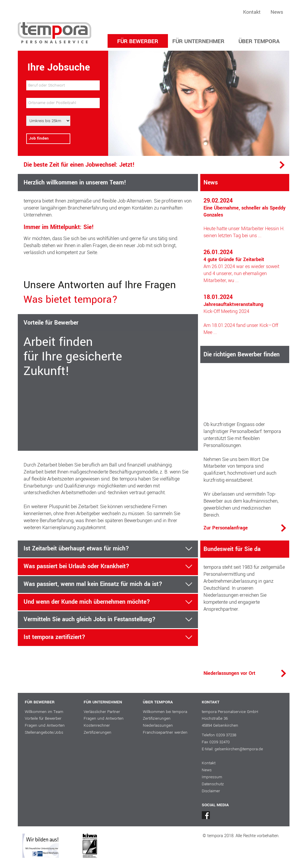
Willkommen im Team (44, 712)
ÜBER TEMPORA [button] (259, 41)
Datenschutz (213, 784)
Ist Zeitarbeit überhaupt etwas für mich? (76, 549)
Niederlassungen (158, 725)
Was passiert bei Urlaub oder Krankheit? (77, 567)
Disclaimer (211, 791)
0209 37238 (226, 735)
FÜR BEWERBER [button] (138, 41)
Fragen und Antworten (45, 725)
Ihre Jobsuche (59, 67)
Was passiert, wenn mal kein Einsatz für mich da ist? (93, 584)
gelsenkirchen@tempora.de (239, 749)
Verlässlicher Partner (102, 712)
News (277, 12)
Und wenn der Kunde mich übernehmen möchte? (87, 602)
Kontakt (252, 12)
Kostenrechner (97, 725)
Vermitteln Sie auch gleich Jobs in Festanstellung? (90, 620)
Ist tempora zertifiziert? (55, 638)
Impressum (212, 777)
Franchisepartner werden (165, 732)
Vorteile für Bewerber (43, 718)
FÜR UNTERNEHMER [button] (198, 41)
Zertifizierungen (98, 732)
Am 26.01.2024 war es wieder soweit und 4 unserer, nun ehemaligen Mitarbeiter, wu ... (241, 266)
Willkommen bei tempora (165, 712)
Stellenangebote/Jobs (44, 732)
